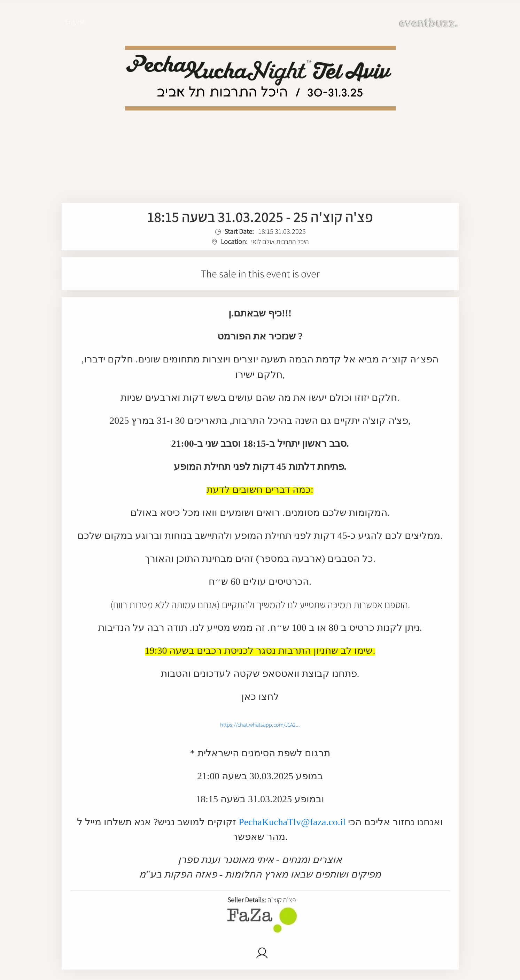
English (76, 22)
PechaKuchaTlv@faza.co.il (292, 822)
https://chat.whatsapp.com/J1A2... (260, 725)
